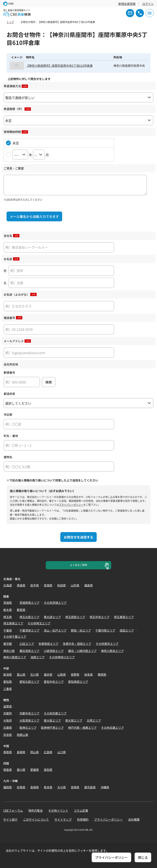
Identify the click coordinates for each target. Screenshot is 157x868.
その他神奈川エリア (62, 657)
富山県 (21, 674)
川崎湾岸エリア (54, 651)
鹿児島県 (90, 787)
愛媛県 (35, 770)
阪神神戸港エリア (52, 728)
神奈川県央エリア (112, 651)
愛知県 (8, 682)
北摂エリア (94, 720)
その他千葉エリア (15, 636)
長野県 (75, 674)
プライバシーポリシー (71, 505)
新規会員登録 (127, 4)
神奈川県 (9, 651)
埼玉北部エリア (29, 617)
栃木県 (8, 610)
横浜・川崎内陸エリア (82, 651)
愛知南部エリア (78, 682)
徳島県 (8, 770)
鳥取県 (8, 752)
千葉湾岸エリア (29, 630)
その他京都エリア (55, 713)
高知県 (48, 770)
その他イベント (58, 810)
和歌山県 (22, 735)
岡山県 (35, 752)
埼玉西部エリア (75, 617)
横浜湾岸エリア (29, 651)
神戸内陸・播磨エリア (82, 728)
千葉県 (8, 630)
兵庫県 (8, 728)
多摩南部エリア (48, 644)
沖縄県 (105, 787)
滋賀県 (8, 706)
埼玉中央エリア (100, 617)
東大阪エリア (52, 720)
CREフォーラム (13, 810)
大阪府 (8, 720)
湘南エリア (38, 657)
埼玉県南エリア (13, 623)
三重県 (8, 689)
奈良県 (8, 735)
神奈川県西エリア (15, 657)
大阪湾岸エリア (29, 720)
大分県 (62, 787)
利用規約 (83, 819)
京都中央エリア (29, 713)
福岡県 (8, 787)
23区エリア (27, 644)
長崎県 (35, 787)
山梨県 (62, 674)
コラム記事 (81, 810)
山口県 (62, 752)
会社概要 (134, 819)
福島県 (89, 585)
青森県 (21, 585)
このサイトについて (36, 819)
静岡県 (102, 674)
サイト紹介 (10, 819)
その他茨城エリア (55, 603)
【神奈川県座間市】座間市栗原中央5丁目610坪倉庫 (59, 66)
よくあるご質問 (78, 565)
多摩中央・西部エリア (77, 644)
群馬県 (21, 610)
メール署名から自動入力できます (34, 216)
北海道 (8, 585)
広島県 (48, 752)
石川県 (35, 674)
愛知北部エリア (29, 682)
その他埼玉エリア (39, 623)
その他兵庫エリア (112, 728)
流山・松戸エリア (55, 630)
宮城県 (48, 585)
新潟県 (8, 674)
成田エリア (127, 630)
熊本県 (48, 787)
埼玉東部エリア (124, 617)
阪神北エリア (28, 728)
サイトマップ (63, 819)
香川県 (21, 770)
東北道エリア (52, 617)
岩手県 (35, 585)
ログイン (148, 4)
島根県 (21, 752)
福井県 (48, 674)
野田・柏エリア (81, 630)
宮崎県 (75, 787)
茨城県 (8, 603)
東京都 (8, 644)
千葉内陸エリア (105, 630)
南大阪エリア (74, 720)
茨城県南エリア (29, 603)
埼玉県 (8, 617)
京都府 (8, 713)
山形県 (75, 585)
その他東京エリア (107, 644)
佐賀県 (21, 787)
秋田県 (62, 585)
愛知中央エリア (54, 682)
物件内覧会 (36, 810)
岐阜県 (89, 674)
